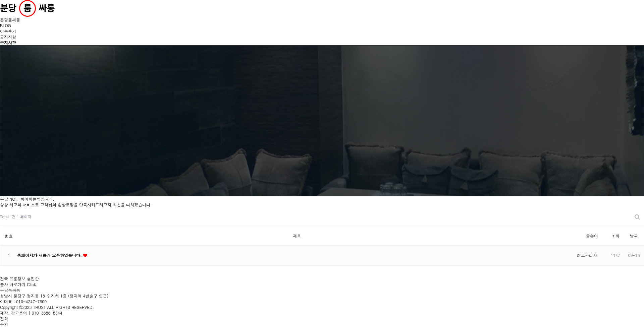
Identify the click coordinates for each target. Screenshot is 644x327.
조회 (615, 236)
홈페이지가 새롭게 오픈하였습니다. (50, 255)
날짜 (634, 236)
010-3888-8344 (47, 313)
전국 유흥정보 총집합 (19, 281)
